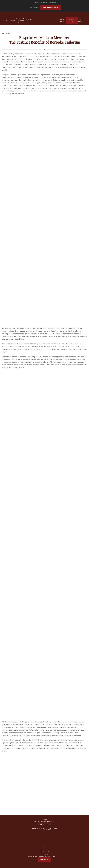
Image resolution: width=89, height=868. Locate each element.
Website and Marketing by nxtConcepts (45, 856)
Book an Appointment (51, 7)
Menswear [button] (11, 20)
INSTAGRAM (45, 851)
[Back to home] (45, 18)
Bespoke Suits (29, 20)
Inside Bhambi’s (62, 20)
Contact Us (72, 20)
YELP (44, 847)
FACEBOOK (45, 849)
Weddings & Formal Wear (20, 20)
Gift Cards (81, 20)
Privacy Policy (44, 863)
